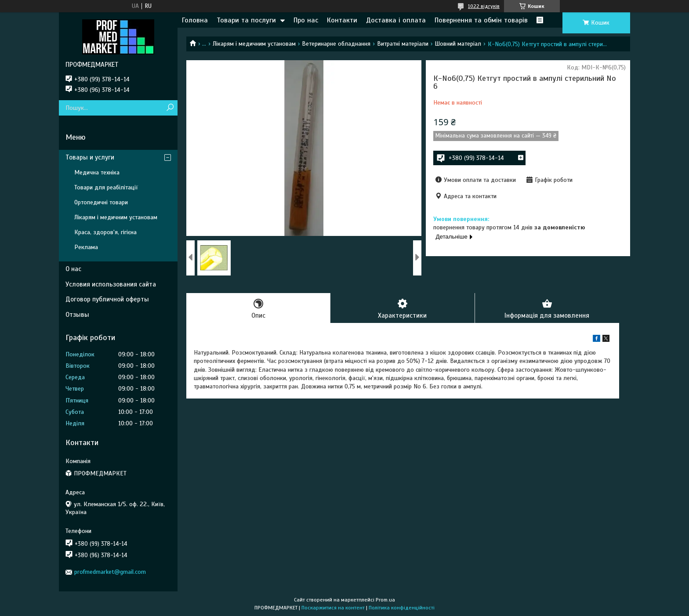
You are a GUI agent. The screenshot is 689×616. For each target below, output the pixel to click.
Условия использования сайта (111, 284)
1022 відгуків (484, 6)
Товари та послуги (246, 20)
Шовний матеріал (458, 44)
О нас (73, 269)
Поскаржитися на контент (333, 608)
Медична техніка (97, 172)
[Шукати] (170, 108)
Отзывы (77, 315)
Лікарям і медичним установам (254, 44)
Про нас (306, 20)
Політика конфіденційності (402, 608)
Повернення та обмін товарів (481, 20)
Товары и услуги (90, 157)
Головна (195, 20)
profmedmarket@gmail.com (110, 572)
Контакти (342, 20)
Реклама (86, 247)
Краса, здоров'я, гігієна (105, 232)
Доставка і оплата (396, 20)
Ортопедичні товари (101, 202)
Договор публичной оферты (107, 299)
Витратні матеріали (403, 44)
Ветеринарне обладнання (336, 44)
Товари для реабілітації (106, 187)
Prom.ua (385, 600)
